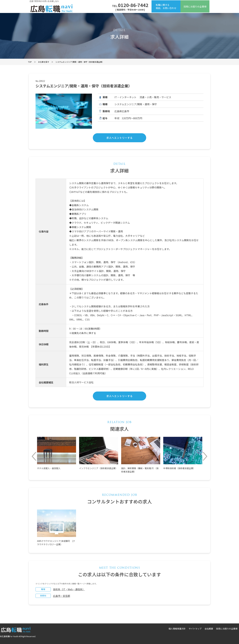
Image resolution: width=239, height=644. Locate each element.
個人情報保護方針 (177, 629)
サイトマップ (195, 629)
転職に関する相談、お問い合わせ (166, 6)
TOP (30, 62)
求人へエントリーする (120, 138)
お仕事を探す (44, 62)
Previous (34, 456)
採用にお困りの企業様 (195, 6)
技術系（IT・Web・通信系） (69, 589)
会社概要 (209, 629)
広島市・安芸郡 (62, 596)
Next (205, 456)
